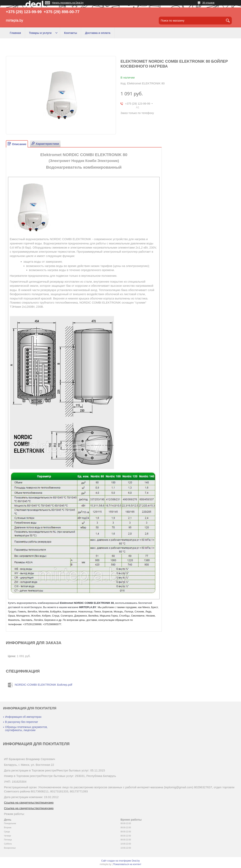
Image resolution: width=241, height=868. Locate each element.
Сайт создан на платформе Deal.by (121, 861)
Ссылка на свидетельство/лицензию (29, 802)
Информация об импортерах (23, 717)
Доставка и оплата (98, 33)
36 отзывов (208, 3)
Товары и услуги (40, 33)
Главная (15, 33)
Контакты (70, 33)
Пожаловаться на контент (127, 864)
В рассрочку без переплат (22, 722)
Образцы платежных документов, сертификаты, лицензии (26, 729)
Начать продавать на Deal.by (68, 3)
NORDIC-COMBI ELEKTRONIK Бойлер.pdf (43, 685)
